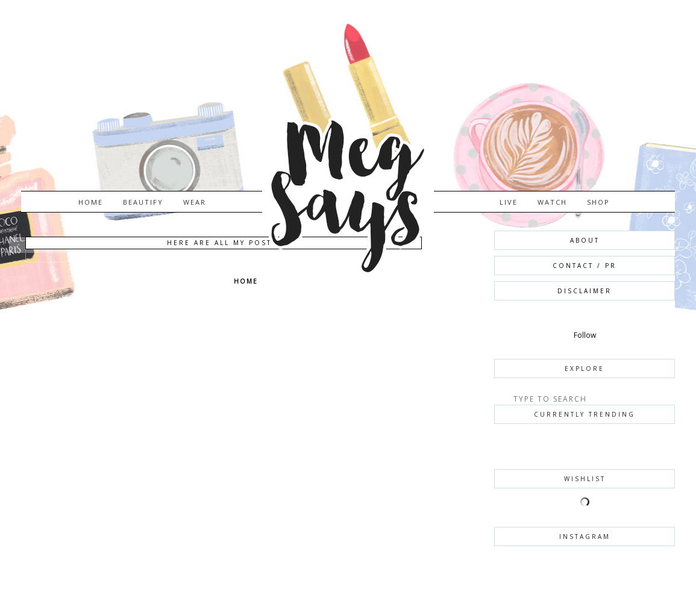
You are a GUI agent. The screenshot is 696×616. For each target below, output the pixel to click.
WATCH (552, 202)
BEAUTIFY (143, 202)
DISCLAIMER (585, 291)
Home (91, 202)
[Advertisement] (133, 428)
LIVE (509, 202)
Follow (585, 335)
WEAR (195, 202)
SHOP (598, 202)
